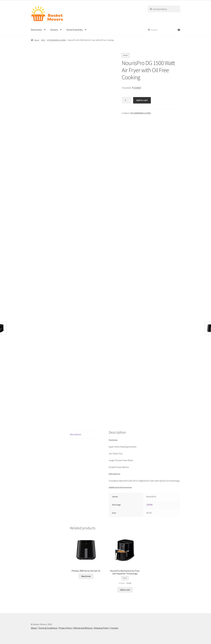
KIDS (43, 40)
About (34, 628)
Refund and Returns (83, 628)
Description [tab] (75, 434)
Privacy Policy (65, 628)
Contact (114, 628)
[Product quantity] (127, 100)
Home (37, 40)
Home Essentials (74, 30)
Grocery (54, 30)
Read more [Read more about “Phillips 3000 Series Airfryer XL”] (86, 576)
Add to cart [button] (125, 590)
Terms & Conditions (48, 628)
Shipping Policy (101, 628)
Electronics (36, 30)
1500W (149, 505)
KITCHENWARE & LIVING (57, 40)
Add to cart (142, 100)
